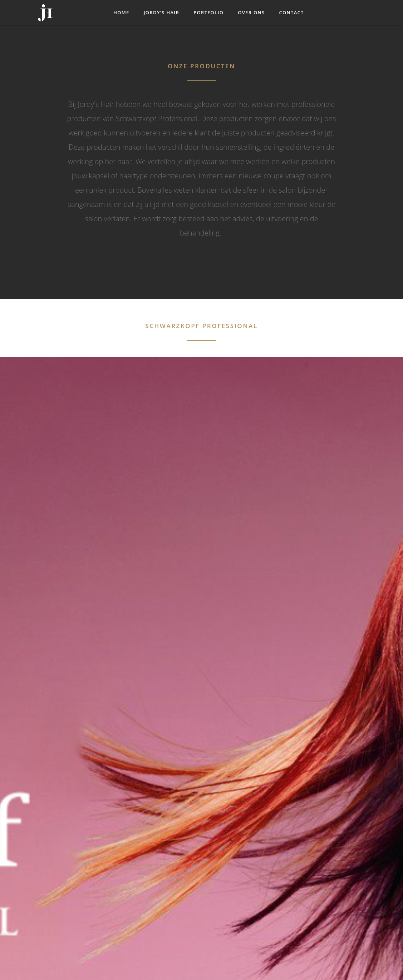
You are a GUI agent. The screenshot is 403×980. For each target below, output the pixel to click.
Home (121, 13)
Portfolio (208, 13)
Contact (291, 13)
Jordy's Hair (162, 13)
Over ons (251, 13)
